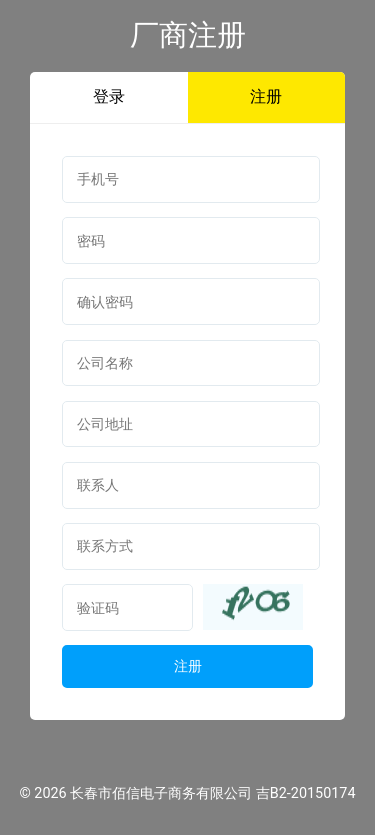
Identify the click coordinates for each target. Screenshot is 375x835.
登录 (109, 96)
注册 (266, 96)
